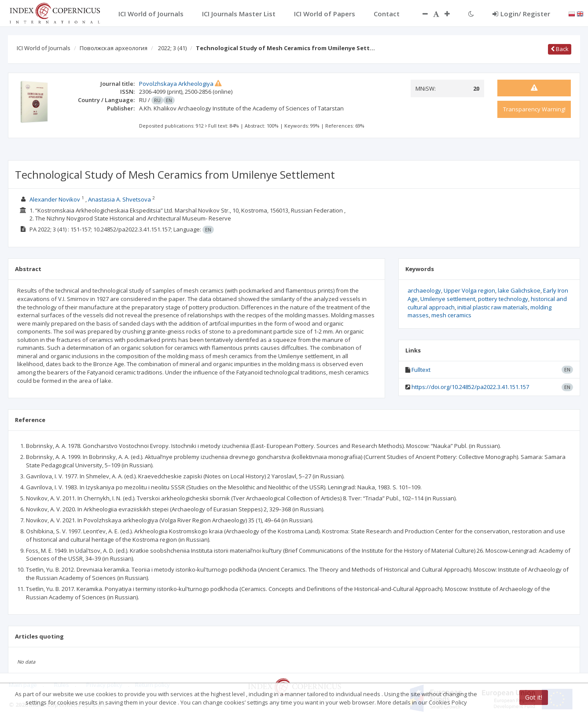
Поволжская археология (114, 48)
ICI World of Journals (44, 48)
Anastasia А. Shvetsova (119, 199)
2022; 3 (172, 48)
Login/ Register (521, 14)
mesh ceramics (451, 315)
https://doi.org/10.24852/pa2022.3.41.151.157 (470, 387)
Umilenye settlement (448, 299)
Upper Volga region (469, 290)
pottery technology (503, 299)
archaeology (424, 290)
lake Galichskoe (519, 290)
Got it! (534, 697)
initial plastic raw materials (492, 307)
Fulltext (421, 370)
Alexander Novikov (55, 199)
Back (560, 49)
